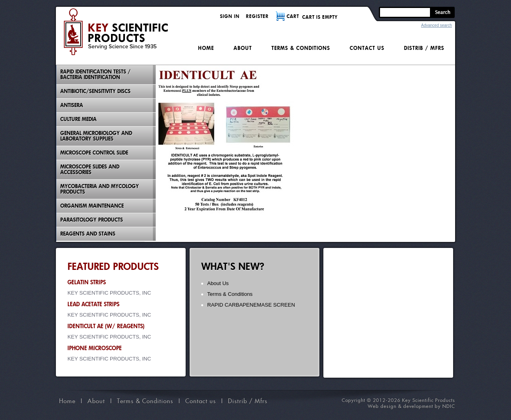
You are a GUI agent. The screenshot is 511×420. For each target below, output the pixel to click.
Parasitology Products (92, 220)
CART (293, 16)
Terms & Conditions (301, 48)
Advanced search (437, 25)
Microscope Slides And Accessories (90, 169)
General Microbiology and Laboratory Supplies (96, 136)
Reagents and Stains (88, 234)
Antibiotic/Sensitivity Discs (95, 91)
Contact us (367, 48)
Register (257, 16)
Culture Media (78, 119)
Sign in (230, 16)
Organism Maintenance (92, 206)
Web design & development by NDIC (411, 406)
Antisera (72, 105)
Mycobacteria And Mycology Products (100, 189)
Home (206, 48)
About (243, 48)
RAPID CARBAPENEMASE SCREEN (251, 305)
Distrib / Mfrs (424, 48)
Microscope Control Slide (94, 153)
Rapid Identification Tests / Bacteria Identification (95, 74)
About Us (218, 283)
